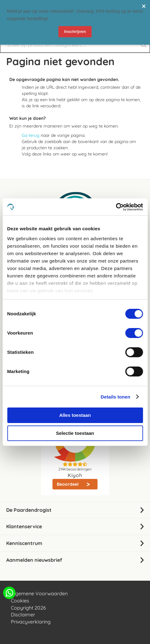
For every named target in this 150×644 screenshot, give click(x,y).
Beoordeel (68, 484)
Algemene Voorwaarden (39, 593)
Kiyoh (75, 475)
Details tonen (115, 397)
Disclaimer (23, 615)
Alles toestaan (75, 415)
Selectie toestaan (75, 433)
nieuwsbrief (61, 6)
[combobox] (75, 45)
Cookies (20, 601)
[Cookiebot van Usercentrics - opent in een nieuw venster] (116, 207)
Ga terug (31, 135)
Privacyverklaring (31, 622)
